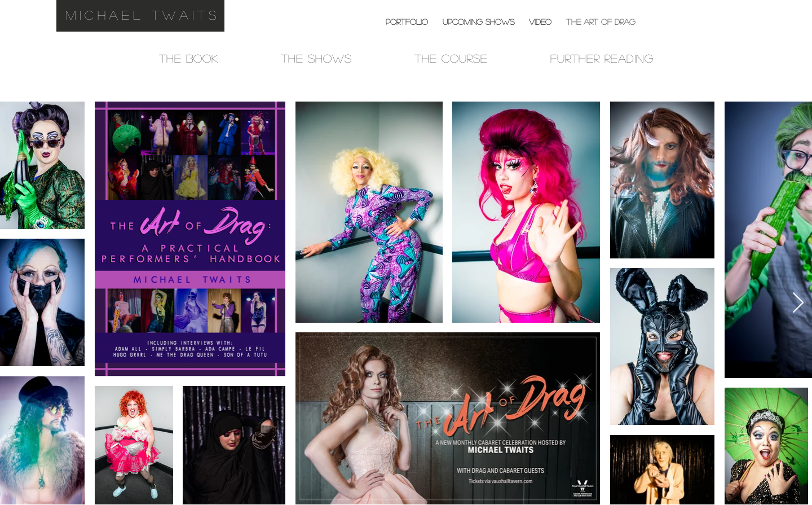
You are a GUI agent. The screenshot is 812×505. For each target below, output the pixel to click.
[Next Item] (798, 303)
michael (105, 15)
